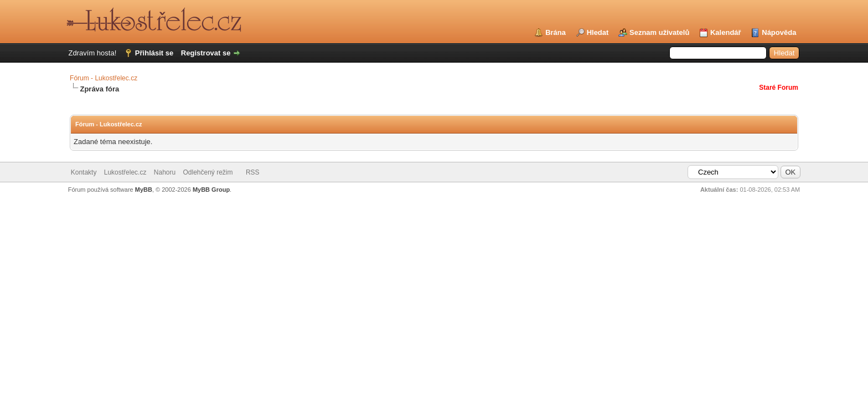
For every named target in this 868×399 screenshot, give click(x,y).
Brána (556, 32)
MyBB (144, 190)
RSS (253, 172)
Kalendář (726, 32)
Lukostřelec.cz (125, 172)
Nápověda (779, 32)
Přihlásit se (154, 53)
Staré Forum (779, 88)
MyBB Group (211, 190)
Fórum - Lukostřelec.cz (104, 78)
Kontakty (84, 172)
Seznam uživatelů (659, 32)
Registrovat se (206, 53)
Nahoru (165, 172)
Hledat (598, 32)
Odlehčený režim (208, 172)
